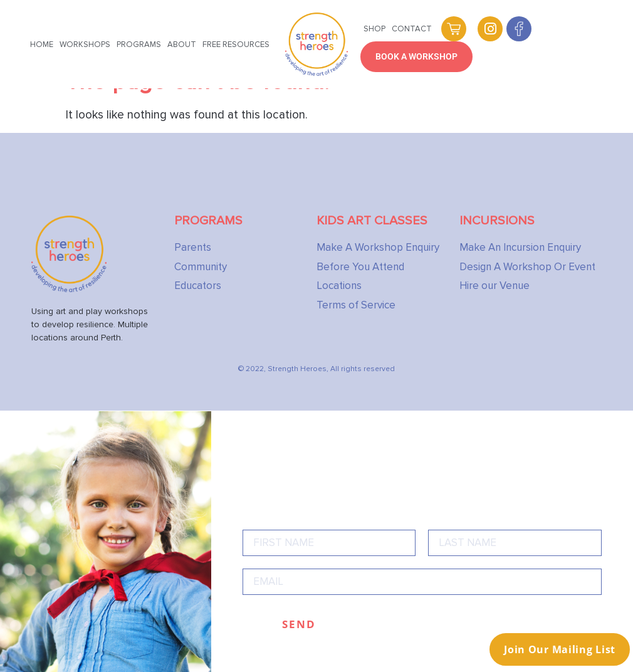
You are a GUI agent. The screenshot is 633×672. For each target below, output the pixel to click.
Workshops (85, 45)
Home (42, 45)
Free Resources (236, 45)
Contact (412, 29)
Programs (139, 45)
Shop (374, 29)
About (182, 45)
